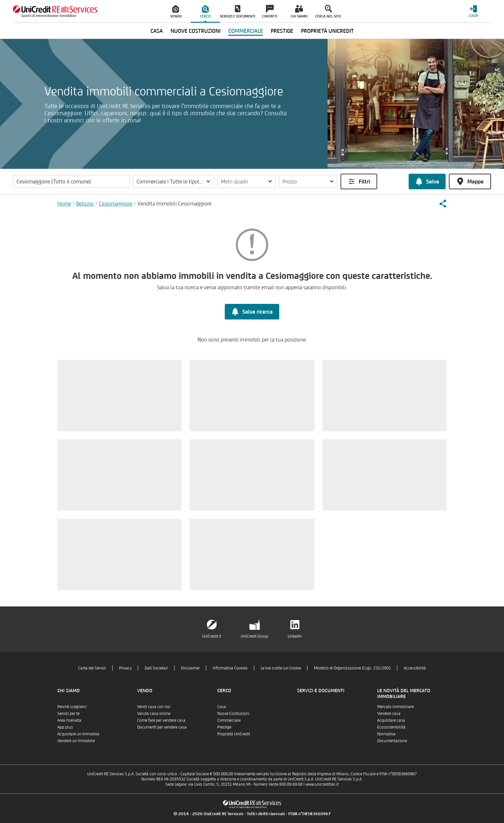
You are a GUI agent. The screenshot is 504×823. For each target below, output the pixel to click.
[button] (174, 181)
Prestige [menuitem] (282, 31)
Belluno (85, 204)
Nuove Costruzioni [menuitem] (196, 31)
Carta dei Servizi (92, 668)
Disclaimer (190, 668)
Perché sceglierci (72, 707)
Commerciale (229, 720)
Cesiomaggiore (116, 204)
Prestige (224, 727)
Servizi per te (68, 713)
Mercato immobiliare (396, 707)
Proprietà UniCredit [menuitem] (327, 31)
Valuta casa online (154, 713)
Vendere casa (389, 713)
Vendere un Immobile (76, 741)
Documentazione (392, 741)
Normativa (386, 734)
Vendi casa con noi (154, 707)
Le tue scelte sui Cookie (281, 668)
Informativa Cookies (230, 668)
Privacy (125, 668)
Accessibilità (415, 668)
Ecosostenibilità (391, 727)
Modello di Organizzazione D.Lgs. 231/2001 (352, 668)
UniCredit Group (254, 636)
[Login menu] (473, 11)
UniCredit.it (212, 636)
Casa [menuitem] (157, 31)
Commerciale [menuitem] (246, 31)
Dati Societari (156, 668)
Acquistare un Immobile (78, 734)
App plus (65, 727)
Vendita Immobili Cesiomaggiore (174, 204)
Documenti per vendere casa (162, 727)
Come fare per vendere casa (161, 720)
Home (64, 204)
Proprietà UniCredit (234, 734)
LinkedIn (295, 636)
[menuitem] (176, 11)
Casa (222, 707)
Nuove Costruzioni (233, 713)
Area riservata (69, 720)
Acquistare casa (391, 720)
